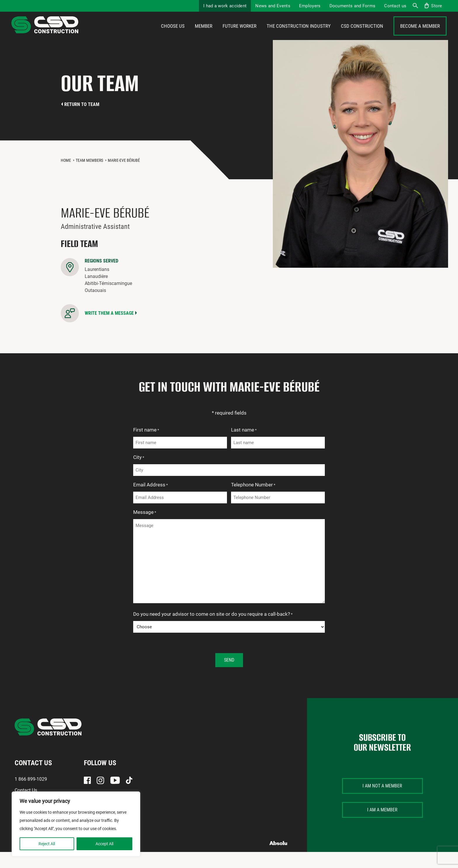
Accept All (104, 844)
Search (415, 6)
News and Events (273, 6)
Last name (244, 446)
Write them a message (109, 329)
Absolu (279, 859)
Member (204, 34)
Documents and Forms (353, 6)
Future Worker (240, 34)
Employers (310, 6)
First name (146, 446)
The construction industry (299, 34)
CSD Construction (362, 34)
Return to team (82, 120)
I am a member (382, 826)
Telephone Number (253, 501)
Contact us (395, 6)
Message (145, 529)
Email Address (151, 501)
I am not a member (382, 802)
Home (66, 176)
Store (437, 6)
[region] (76, 824)
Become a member (420, 34)
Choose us (173, 34)
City (139, 474)
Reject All (47, 844)
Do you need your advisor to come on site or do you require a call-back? (213, 631)
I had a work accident (225, 6)
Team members (89, 176)
